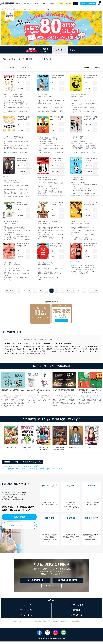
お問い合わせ (77, 618)
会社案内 (55, 624)
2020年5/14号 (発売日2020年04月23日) (23, 159)
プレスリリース (26, 618)
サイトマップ (87, 624)
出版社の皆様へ (65, 624)
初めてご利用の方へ (18, 525)
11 (57, 290)
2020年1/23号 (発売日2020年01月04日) (57, 245)
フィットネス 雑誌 (36, 469)
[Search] (76, 4)
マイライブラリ (28, 3)
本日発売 (37, 3)
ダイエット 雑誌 (54, 469)
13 (68, 290)
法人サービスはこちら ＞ (11, 531)
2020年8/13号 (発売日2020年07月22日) (23, 77)
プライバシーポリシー (26, 624)
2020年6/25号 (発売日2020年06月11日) (23, 118)
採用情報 (77, 613)
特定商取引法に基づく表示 (42, 624)
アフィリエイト (26, 613)
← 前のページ (10, 290)
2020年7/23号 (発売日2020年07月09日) (57, 77)
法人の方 (52, 3)
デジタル (21, 89)
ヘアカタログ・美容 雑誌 (13, 469)
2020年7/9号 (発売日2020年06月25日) (90, 77)
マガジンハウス (16, 339)
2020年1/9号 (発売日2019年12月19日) (90, 245)
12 (62, 290)
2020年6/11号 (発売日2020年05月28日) (57, 118)
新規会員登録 (20, 517)
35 (84, 290)
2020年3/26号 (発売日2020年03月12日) (23, 203)
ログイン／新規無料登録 (88, 3)
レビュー (74, 50)
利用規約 (15, 624)
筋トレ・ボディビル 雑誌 (23, 9)
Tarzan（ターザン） (37, 9)
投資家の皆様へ (76, 624)
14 (73, 290)
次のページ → (93, 290)
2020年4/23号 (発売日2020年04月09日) (57, 159)
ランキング (44, 3)
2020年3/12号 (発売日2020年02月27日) (57, 203)
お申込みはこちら (62, 320)
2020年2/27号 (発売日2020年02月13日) (91, 203)
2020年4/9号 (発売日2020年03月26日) (90, 159)
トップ (4, 9)
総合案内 (51, 603)
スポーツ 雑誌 (11, 9)
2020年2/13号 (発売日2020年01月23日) (23, 245)
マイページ (19, 3)
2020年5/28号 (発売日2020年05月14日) (91, 118)
